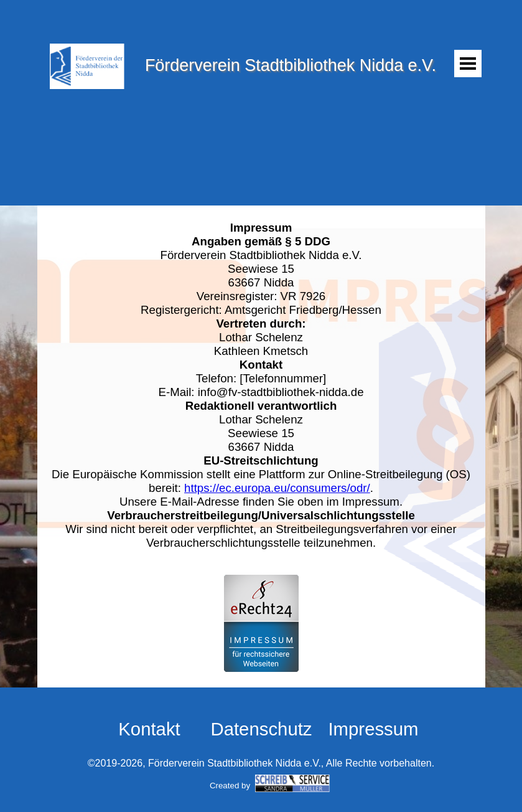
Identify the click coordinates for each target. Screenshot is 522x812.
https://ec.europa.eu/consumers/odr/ (277, 488)
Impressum (373, 729)
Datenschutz (261, 729)
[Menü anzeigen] (468, 64)
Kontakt (149, 729)
